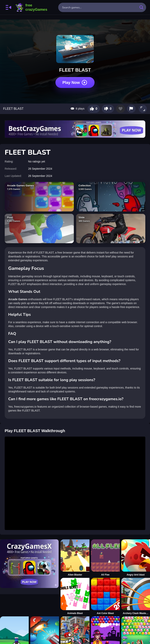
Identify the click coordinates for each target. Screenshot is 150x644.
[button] (143, 109)
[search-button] (141, 7)
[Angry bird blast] (136, 558)
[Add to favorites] (121, 109)
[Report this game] (131, 109)
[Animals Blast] (75, 596)
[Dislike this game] (108, 109)
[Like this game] (94, 109)
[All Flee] (105, 558)
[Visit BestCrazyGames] (75, 129)
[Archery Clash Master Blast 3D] (136, 596)
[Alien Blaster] (75, 558)
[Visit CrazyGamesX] (29, 564)
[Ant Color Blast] (105, 596)
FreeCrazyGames (31, 7)
